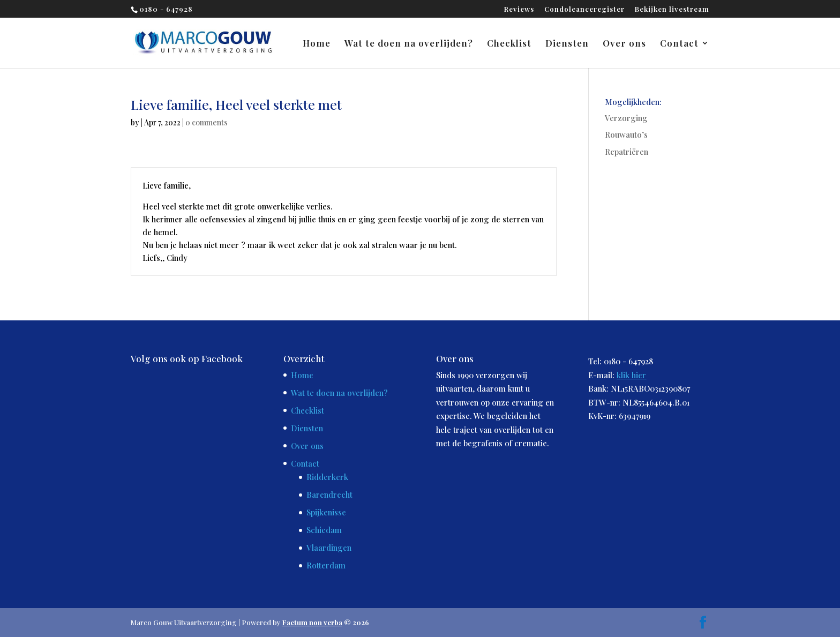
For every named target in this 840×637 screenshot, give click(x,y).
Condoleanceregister (584, 9)
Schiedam (324, 530)
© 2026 (326, 622)
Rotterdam (326, 565)
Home (317, 44)
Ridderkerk (327, 477)
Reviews (519, 9)
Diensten (567, 44)
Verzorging (626, 118)
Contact (679, 44)
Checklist (509, 44)
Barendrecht (329, 494)
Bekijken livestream (672, 9)
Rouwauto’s (626, 134)
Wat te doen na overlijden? (409, 44)
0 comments (207, 122)
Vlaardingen (329, 548)
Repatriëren (627, 152)
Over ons (624, 44)
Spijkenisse (326, 512)
